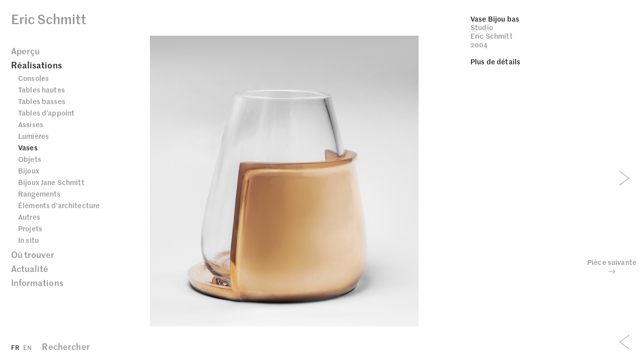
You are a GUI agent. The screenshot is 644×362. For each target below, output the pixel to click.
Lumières (33, 136)
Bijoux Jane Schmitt (51, 182)
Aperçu (25, 51)
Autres (29, 217)
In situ (28, 240)
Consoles (33, 78)
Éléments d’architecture (59, 205)
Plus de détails (495, 61)
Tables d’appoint (46, 113)
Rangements (39, 194)
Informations (37, 283)
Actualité (30, 268)
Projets (30, 228)
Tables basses (42, 101)
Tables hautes (42, 89)
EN (27, 347)
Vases (28, 147)
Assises (31, 124)
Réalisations (36, 65)
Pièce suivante (612, 266)
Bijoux (29, 170)
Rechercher (66, 346)
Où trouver (33, 254)
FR (15, 347)
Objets (30, 159)
